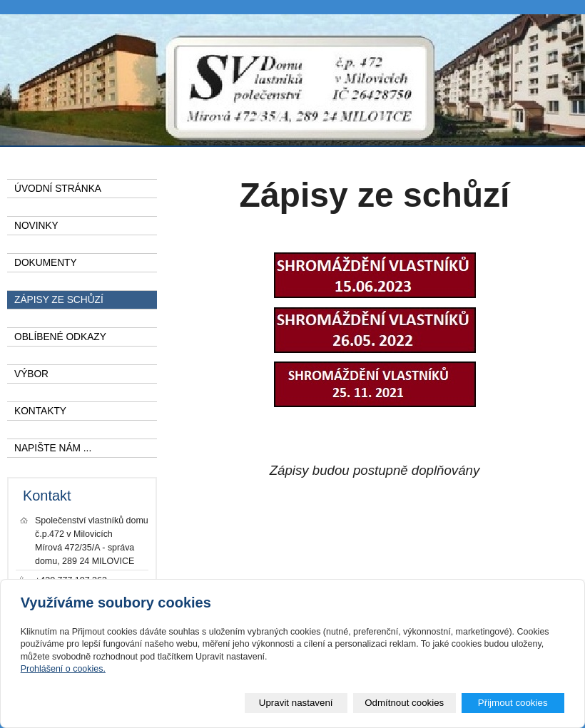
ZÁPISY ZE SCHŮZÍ (59, 300)
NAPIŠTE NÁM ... (53, 448)
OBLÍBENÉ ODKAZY (60, 337)
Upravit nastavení (296, 703)
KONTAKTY (40, 411)
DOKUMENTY (46, 263)
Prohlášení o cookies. (63, 669)
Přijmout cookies (513, 703)
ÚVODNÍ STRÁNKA (58, 189)
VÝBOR (31, 374)
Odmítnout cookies (404, 703)
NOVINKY (36, 226)
